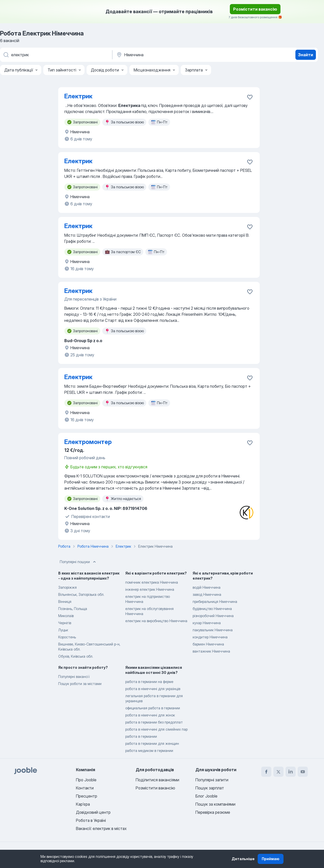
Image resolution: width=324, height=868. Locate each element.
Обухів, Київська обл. (76, 656)
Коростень (67, 637)
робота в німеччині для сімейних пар (156, 729)
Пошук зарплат (210, 788)
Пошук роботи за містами (80, 684)
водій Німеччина (207, 587)
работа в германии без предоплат (154, 722)
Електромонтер (88, 442)
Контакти (85, 788)
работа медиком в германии (149, 751)
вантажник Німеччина (211, 651)
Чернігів (65, 623)
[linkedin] (291, 772)
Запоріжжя (67, 587)
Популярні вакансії (74, 677)
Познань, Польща (73, 609)
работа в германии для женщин (152, 743)
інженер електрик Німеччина (150, 589)
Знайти (306, 55)
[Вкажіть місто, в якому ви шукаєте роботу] (169, 55)
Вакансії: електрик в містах (101, 828)
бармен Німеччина (208, 644)
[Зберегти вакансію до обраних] (250, 97)
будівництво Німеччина (212, 609)
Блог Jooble (206, 796)
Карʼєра (83, 804)
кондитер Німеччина (210, 637)
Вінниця (65, 602)
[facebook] (266, 772)
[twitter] (278, 772)
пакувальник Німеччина (213, 630)
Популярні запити (212, 780)
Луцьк (63, 630)
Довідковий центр (93, 812)
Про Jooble (86, 780)
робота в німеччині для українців (153, 689)
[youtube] (303, 772)
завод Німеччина (207, 594)
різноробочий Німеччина (213, 616)
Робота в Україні (91, 820)
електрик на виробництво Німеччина (156, 621)
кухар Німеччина (207, 623)
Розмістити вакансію (255, 9)
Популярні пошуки (78, 562)
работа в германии (141, 736)
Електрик (78, 96)
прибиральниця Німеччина (215, 602)
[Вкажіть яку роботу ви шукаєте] (56, 55)
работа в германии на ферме (149, 682)
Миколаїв (66, 616)
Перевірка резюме (213, 812)
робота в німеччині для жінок (150, 715)
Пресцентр (87, 796)
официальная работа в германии (153, 708)
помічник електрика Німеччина (152, 582)
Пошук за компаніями (215, 804)
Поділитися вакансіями (157, 780)
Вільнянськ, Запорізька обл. (81, 594)
